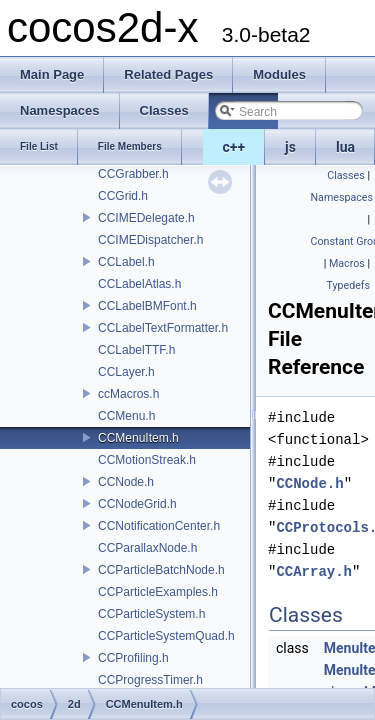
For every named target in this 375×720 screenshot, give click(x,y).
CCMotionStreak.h (147, 460)
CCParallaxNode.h (147, 548)
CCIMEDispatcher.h (150, 240)
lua (345, 147)
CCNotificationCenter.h (159, 526)
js (290, 147)
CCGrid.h (123, 196)
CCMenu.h (126, 416)
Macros (347, 263)
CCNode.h (126, 482)
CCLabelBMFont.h (147, 306)
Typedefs (348, 285)
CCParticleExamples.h (158, 592)
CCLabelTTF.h (136, 350)
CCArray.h (314, 571)
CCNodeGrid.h (137, 504)
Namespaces (342, 197)
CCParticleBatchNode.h (161, 570)
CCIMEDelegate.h (146, 218)
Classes (345, 175)
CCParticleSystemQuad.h (166, 636)
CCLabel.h (126, 262)
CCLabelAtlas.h (139, 284)
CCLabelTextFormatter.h (163, 328)
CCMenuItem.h (138, 438)
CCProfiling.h (133, 658)
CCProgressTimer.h (150, 680)
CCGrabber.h (133, 174)
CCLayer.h (126, 372)
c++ (234, 147)
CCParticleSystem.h (151, 614)
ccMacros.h (128, 394)
